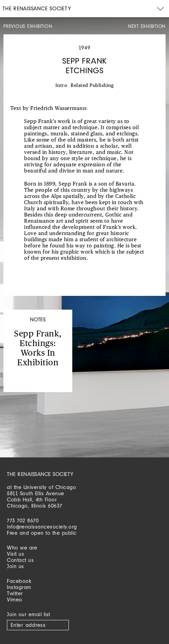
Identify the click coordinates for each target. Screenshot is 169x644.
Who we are (22, 548)
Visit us (15, 554)
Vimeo (15, 599)
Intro (61, 86)
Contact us (20, 560)
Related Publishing (92, 86)
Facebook (19, 581)
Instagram (19, 587)
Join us (15, 566)
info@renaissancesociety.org (42, 527)
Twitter (15, 593)
